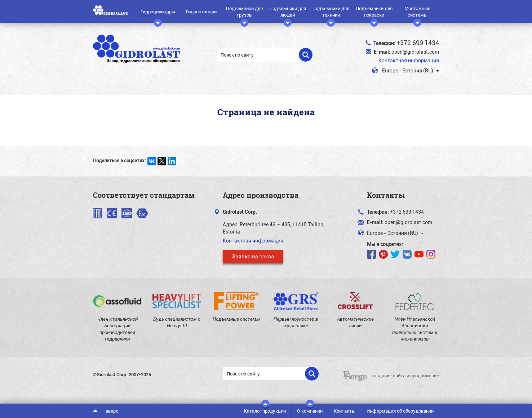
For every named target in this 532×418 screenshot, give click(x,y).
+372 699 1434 (418, 43)
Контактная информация (409, 60)
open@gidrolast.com (415, 52)
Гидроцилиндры (158, 14)
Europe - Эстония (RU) (405, 71)
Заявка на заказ (253, 256)
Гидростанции (201, 12)
